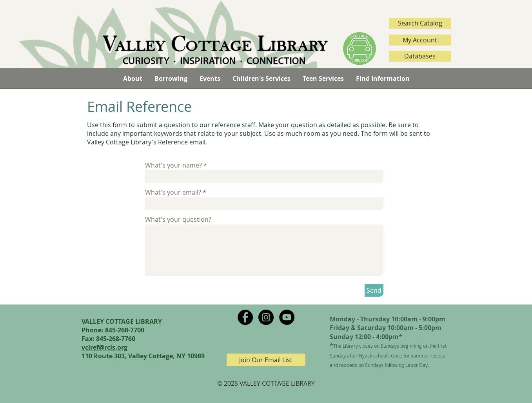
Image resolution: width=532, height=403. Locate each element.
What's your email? (173, 192)
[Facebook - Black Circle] (245, 317)
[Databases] (420, 56)
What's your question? (178, 219)
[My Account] (420, 40)
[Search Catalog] (420, 23)
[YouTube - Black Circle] (287, 317)
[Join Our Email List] (266, 360)
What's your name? (173, 165)
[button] (133, 78)
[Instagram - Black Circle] (266, 317)
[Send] (374, 290)
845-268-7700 (125, 330)
